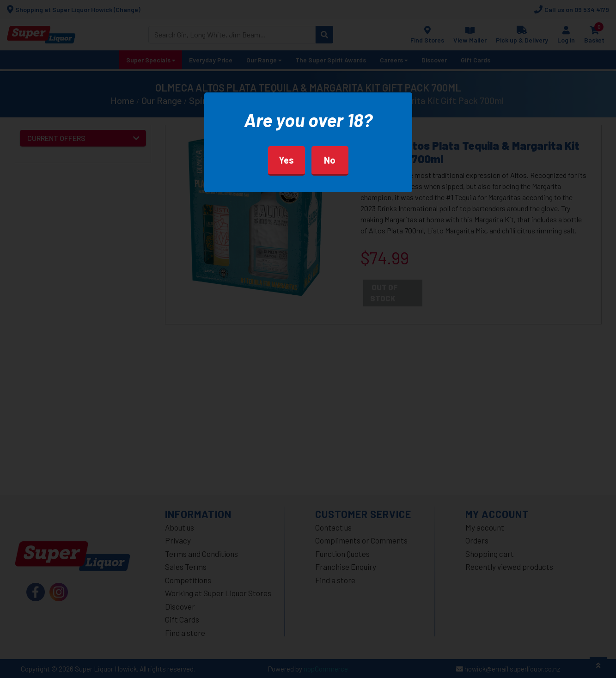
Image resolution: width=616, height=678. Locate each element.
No (330, 160)
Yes (286, 160)
